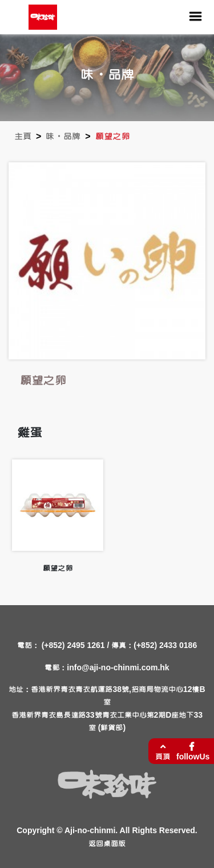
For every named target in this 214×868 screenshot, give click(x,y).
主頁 (23, 137)
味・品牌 (63, 137)
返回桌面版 (107, 844)
